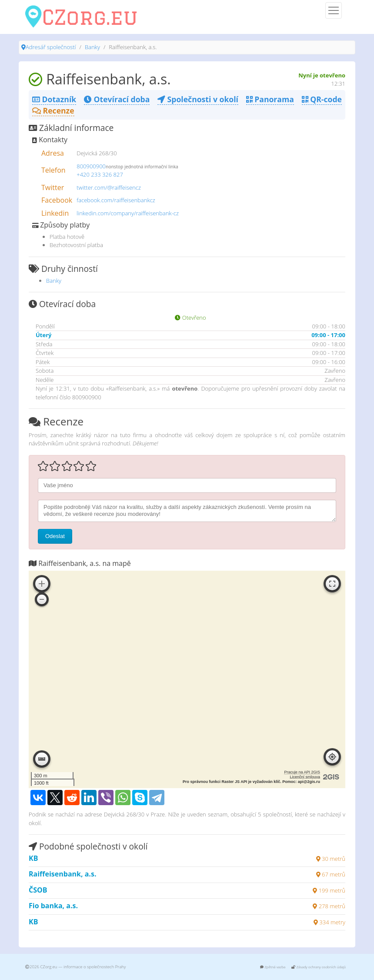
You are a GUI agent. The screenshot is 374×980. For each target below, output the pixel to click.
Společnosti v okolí (198, 99)
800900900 (91, 166)
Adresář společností (51, 47)
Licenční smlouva (305, 777)
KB (33, 858)
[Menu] (334, 10)
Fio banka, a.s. (53, 906)
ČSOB (38, 890)
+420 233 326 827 (100, 174)
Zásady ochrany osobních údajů (319, 967)
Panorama (270, 99)
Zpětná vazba (273, 967)
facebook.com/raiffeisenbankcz (116, 200)
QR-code (322, 99)
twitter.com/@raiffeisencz (109, 187)
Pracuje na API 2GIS (302, 772)
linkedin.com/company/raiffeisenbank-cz (128, 213)
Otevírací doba (117, 99)
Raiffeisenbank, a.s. (62, 874)
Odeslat (55, 536)
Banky (92, 47)
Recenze (53, 110)
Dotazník (54, 99)
